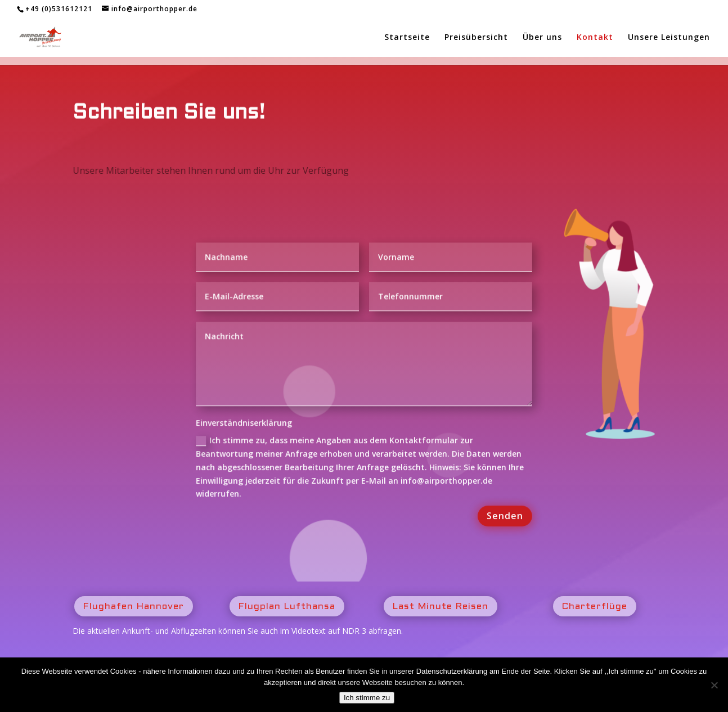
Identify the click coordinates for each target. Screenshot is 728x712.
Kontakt (595, 38)
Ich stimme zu (367, 698)
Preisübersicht (476, 38)
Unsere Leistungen (669, 38)
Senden (504, 516)
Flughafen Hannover (134, 607)
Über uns (542, 38)
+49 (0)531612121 (59, 9)
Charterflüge (595, 607)
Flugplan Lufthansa (287, 607)
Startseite (407, 38)
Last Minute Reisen (441, 607)
